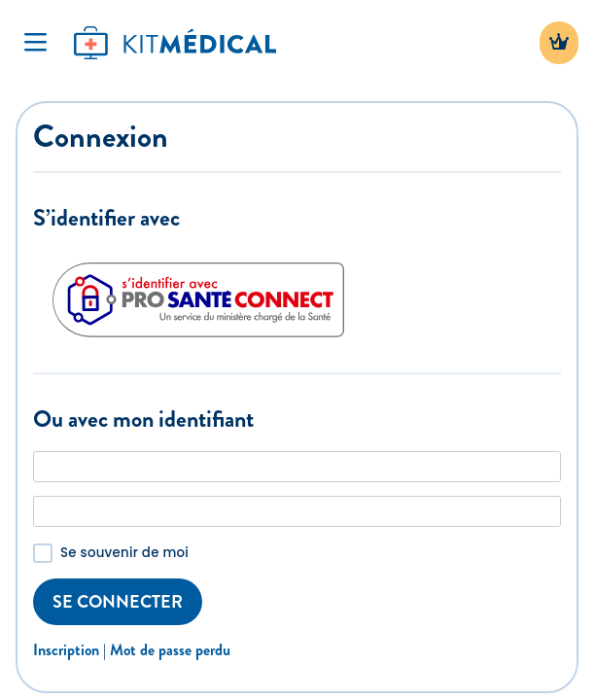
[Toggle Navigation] (35, 43)
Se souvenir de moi (124, 553)
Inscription (66, 650)
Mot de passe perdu (170, 650)
